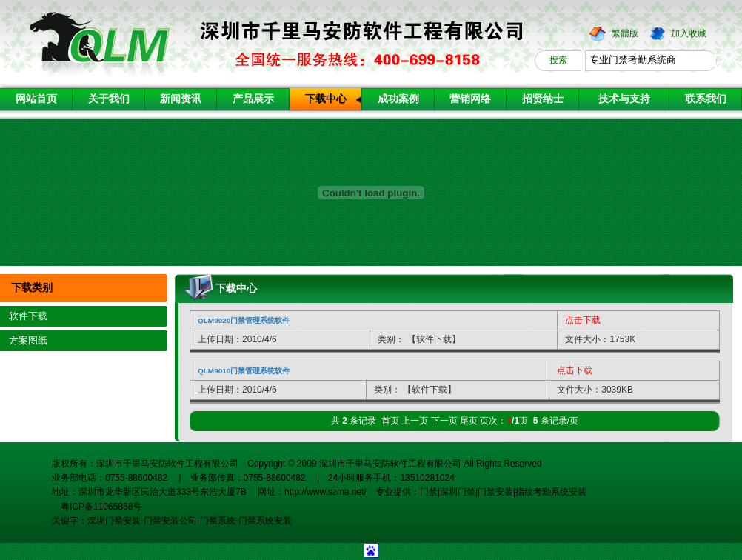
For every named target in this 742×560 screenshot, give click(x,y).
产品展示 (253, 99)
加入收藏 (689, 33)
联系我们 (706, 99)
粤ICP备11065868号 (97, 507)
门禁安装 (495, 492)
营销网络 (470, 99)
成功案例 (398, 99)
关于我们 (109, 99)
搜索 (558, 60)
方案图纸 (28, 340)
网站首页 (36, 99)
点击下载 (583, 320)
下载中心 (326, 99)
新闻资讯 (181, 99)
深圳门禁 (458, 492)
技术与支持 (624, 99)
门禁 (429, 492)
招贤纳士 (543, 99)
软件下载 (28, 316)
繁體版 (625, 33)
